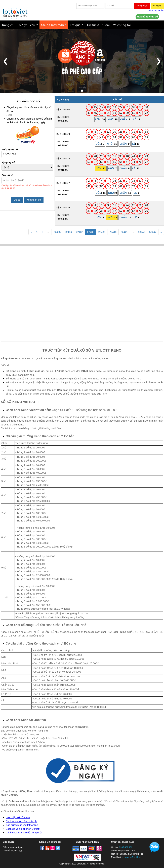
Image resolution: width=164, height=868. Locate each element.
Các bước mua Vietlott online (22, 825)
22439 (102, 232)
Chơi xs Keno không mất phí (22, 821)
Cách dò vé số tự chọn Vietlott (23, 829)
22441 (124, 232)
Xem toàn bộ (34, 200)
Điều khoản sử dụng (13, 847)
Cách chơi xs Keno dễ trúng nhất (24, 832)
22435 (57, 232)
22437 (79, 232)
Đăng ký (157, 6)
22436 (68, 232)
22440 (113, 232)
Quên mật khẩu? (156, 11)
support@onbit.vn (133, 857)
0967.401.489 (126, 847)
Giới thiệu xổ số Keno (18, 817)
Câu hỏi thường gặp (13, 851)
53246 (142, 232)
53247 (153, 232)
